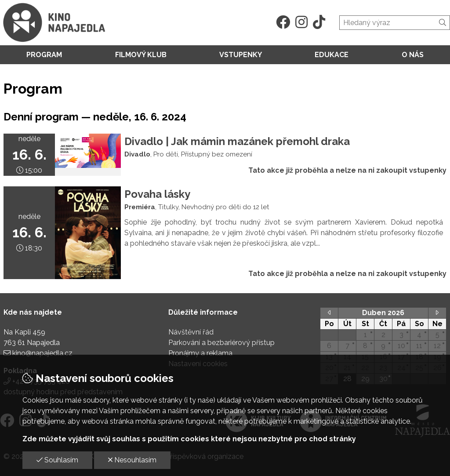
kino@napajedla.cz (42, 353)
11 (419, 346)
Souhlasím (57, 460)
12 (437, 346)
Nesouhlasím (132, 460)
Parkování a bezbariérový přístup (221, 343)
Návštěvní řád (191, 332)
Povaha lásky (157, 194)
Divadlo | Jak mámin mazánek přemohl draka (237, 141)
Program (44, 55)
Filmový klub (141, 55)
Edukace (332, 55)
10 (401, 346)
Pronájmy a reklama (200, 353)
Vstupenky (241, 55)
